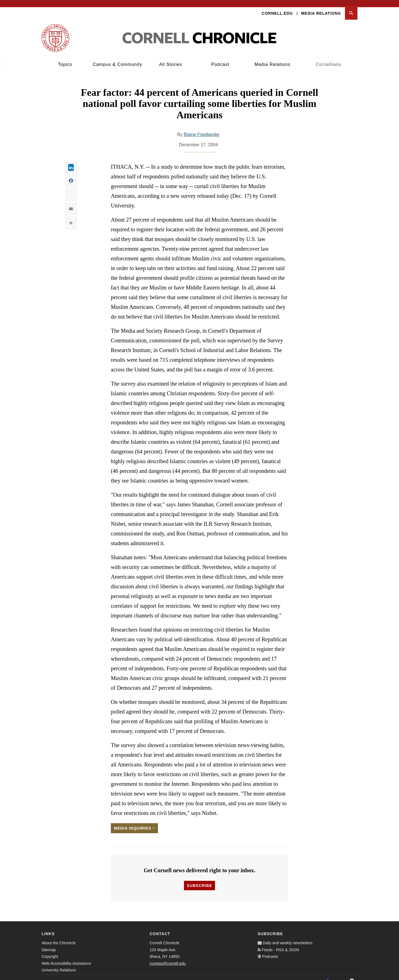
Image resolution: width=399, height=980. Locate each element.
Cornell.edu (277, 7)
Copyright (50, 950)
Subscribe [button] (199, 879)
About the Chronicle (59, 937)
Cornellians (328, 58)
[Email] (352, 974)
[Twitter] (340, 974)
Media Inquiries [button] (134, 822)
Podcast (220, 58)
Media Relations (321, 7)
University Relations (59, 964)
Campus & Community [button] (117, 58)
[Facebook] (328, 974)
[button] (351, 7)
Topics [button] (65, 58)
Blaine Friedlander (202, 129)
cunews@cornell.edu (168, 957)
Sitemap (49, 944)
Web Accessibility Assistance (66, 957)
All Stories (171, 58)
